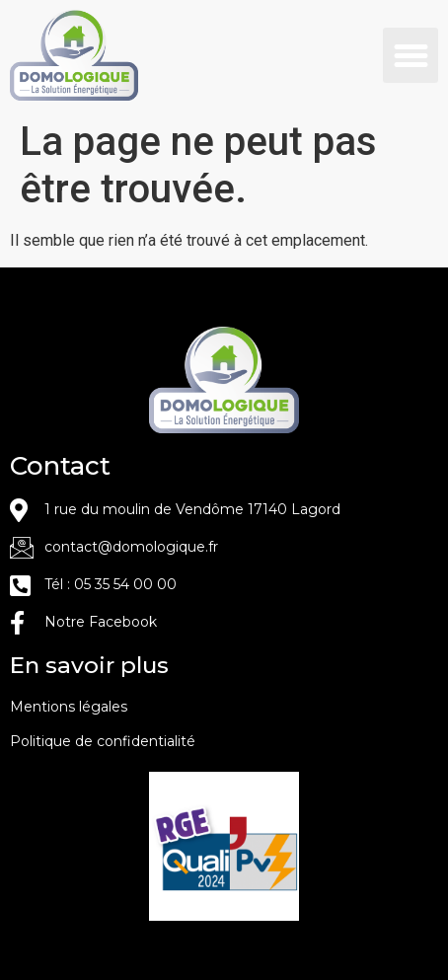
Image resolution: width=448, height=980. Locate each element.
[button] (411, 55)
